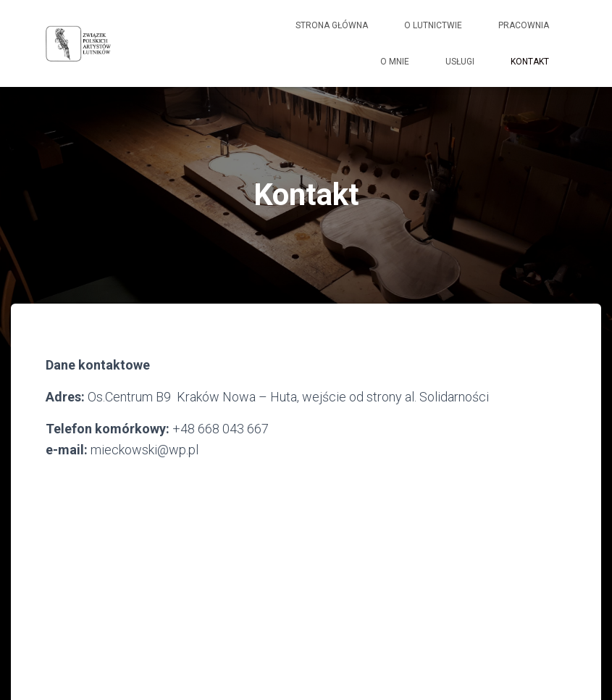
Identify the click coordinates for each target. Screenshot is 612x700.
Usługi (460, 62)
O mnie (395, 62)
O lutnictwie (433, 25)
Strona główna (332, 25)
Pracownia (524, 25)
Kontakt (530, 62)
